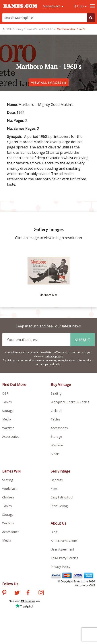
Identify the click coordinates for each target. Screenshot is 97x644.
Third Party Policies (64, 558)
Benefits (57, 480)
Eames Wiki (12, 471)
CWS (92, 585)
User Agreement (62, 549)
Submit (83, 340)
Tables (7, 402)
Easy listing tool (62, 497)
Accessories (11, 437)
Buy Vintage (61, 385)
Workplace (10, 489)
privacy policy (54, 356)
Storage (8, 411)
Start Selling (59, 506)
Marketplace (53, 6)
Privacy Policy (60, 567)
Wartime (8, 428)
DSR (5, 393)
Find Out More (14, 385)
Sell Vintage (60, 471)
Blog (54, 532)
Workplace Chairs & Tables (70, 402)
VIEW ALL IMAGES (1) (49, 82)
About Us (58, 523)
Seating (56, 393)
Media (7, 419)
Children (56, 411)
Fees (54, 489)
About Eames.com (64, 541)
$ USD (81, 6)
